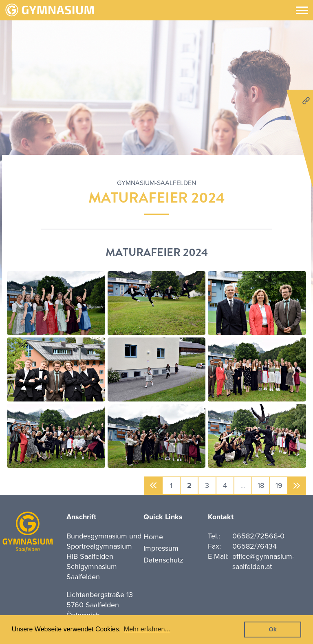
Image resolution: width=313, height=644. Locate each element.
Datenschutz (163, 560)
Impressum (161, 548)
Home (153, 537)
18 (261, 485)
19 (279, 485)
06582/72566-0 (258, 536)
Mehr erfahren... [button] (147, 629)
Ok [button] (273, 629)
